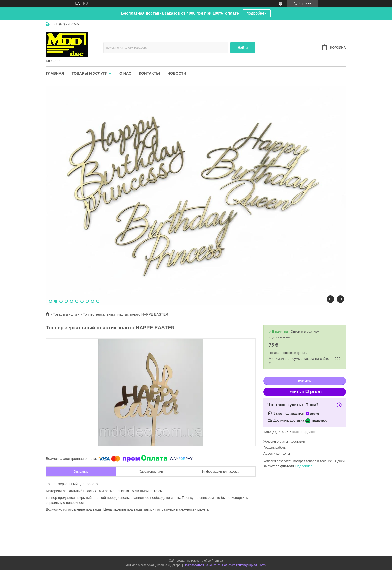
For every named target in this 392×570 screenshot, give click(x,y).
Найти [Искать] (243, 48)
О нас (125, 73)
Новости (177, 73)
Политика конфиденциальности (244, 565)
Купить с (305, 392)
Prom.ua (217, 561)
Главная (55, 73)
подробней (257, 13)
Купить (305, 381)
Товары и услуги (90, 73)
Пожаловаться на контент (202, 565)
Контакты (149, 73)
